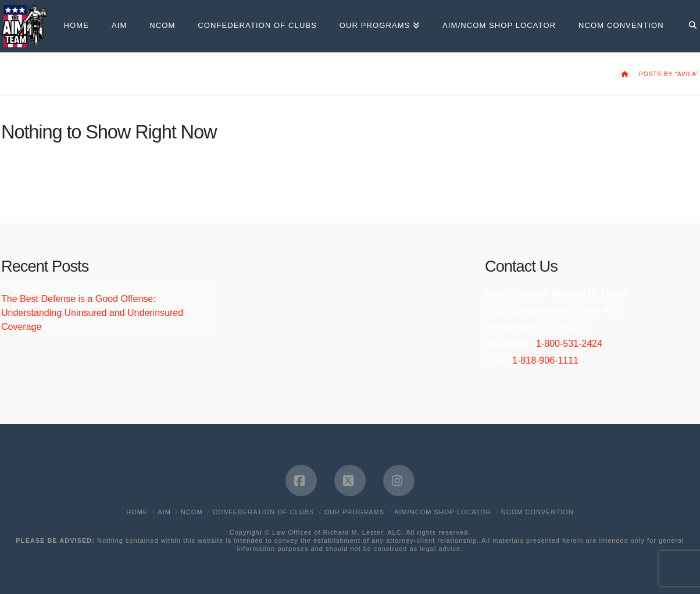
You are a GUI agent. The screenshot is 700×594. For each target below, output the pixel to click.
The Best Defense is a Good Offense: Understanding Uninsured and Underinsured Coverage (92, 313)
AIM (164, 512)
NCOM (192, 512)
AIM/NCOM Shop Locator (442, 512)
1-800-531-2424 (569, 344)
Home (137, 512)
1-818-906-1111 (545, 360)
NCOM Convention (537, 512)
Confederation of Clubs (264, 512)
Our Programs (354, 512)
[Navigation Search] (687, 26)
